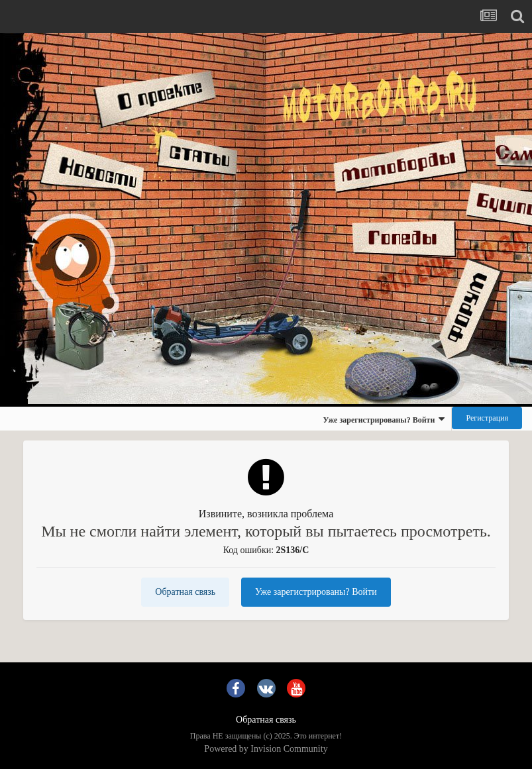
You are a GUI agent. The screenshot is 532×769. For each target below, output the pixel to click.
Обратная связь (185, 592)
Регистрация (487, 418)
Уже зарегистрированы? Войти (384, 419)
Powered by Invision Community (266, 749)
